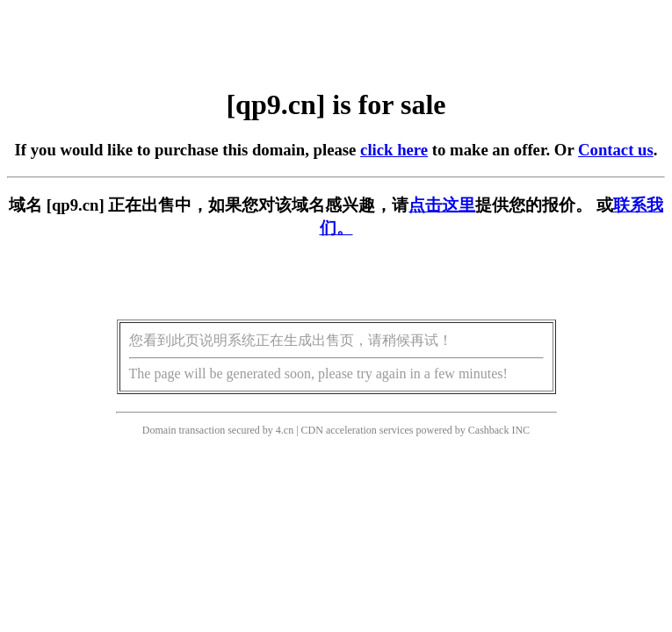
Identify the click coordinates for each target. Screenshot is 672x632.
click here (394, 150)
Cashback (489, 430)
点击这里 (442, 205)
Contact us (616, 150)
